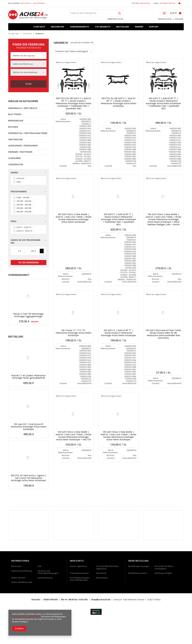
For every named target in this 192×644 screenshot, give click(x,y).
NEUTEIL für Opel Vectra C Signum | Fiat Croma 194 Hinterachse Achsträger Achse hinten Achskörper (28, 478)
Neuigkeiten (57, 27)
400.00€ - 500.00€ (24, 212)
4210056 (87, 160)
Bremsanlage (16, 121)
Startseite (39, 27)
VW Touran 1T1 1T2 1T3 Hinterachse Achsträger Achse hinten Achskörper (73, 334)
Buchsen (13, 127)
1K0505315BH (85, 146)
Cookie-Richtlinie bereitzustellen (26, 617)
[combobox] (28, 56)
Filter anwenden (29, 262)
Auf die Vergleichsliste (66, 64)
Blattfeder (15, 114)
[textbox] (93, 13)
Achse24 (20, 178)
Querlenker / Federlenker (23, 146)
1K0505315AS (85, 139)
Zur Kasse (179, 19)
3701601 (87, 158)
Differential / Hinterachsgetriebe (28, 133)
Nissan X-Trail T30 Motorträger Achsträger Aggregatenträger (28, 315)
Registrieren (39, 3)
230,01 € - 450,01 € (24, 231)
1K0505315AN (85, 134)
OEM (18, 182)
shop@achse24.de (167, 3)
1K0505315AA (85, 130)
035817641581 (145, 3)
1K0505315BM (85, 347)
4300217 (87, 162)
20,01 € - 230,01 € (24, 227)
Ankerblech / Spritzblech (23, 108)
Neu (90, 167)
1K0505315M (85, 153)
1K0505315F (86, 380)
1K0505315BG (85, 144)
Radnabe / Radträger (20, 152)
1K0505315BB (85, 141)
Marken (139, 27)
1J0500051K (86, 123)
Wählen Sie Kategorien (23, 101)
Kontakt (154, 27)
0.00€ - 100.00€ (23, 197)
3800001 (76, 165)
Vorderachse (16, 164)
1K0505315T (86, 165)
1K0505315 (86, 125)
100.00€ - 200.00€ (24, 201)
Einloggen (26, 3)
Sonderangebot (19, 275)
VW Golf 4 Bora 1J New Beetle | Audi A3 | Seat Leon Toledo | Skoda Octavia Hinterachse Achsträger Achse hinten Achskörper (73, 219)
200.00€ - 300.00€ (24, 205)
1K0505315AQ (85, 137)
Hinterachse (15, 139)
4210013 (87, 155)
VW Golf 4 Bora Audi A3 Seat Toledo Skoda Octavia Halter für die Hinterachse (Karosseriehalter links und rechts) (163, 335)
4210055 (79, 162)
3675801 (79, 155)
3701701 (79, 158)
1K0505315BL (85, 148)
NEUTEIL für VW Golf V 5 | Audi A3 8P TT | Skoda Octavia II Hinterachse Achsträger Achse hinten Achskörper (118, 103)
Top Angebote (103, 27)
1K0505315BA (85, 127)
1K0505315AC (85, 132)
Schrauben (14, 158)
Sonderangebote (79, 27)
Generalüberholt (174, 167)
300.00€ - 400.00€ (24, 208)
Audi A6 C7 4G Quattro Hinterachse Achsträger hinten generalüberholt (28, 377)
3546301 (79, 160)
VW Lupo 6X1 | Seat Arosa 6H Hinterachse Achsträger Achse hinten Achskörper (28, 427)
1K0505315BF (85, 120)
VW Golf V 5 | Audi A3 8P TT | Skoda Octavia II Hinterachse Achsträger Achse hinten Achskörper (118, 334)
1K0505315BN (85, 151)
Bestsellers (123, 27)
